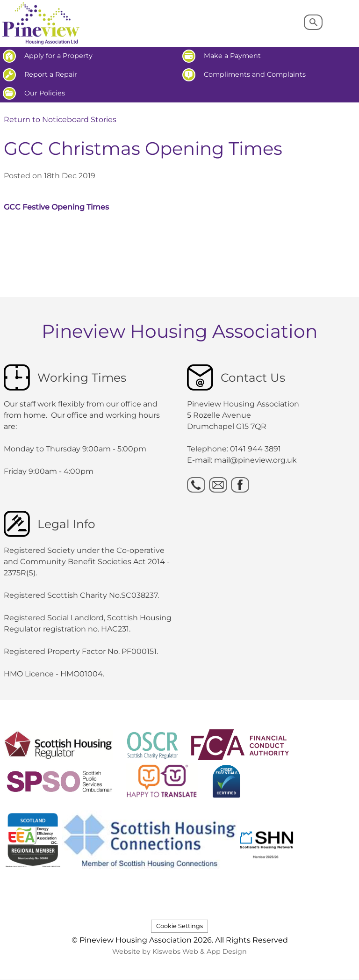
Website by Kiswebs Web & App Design (179, 951)
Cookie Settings (179, 926)
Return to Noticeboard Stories (60, 120)
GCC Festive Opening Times (56, 207)
